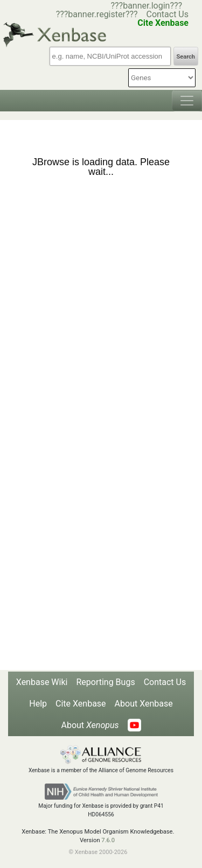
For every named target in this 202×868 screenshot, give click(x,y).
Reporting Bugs (105, 682)
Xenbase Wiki (42, 682)
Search (186, 57)
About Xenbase (144, 704)
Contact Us (167, 14)
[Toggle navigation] (187, 101)
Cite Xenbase (81, 704)
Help (38, 704)
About (90, 725)
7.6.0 (108, 840)
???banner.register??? (97, 14)
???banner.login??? (146, 6)
